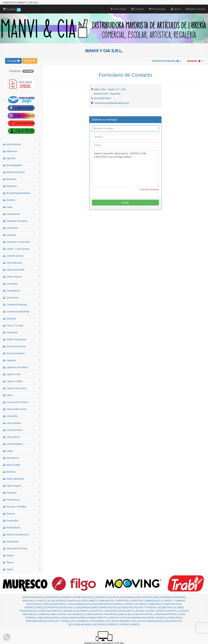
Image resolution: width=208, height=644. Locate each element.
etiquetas (21, 318)
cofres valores (21, 277)
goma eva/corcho (21, 346)
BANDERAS (128, 597)
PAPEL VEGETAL (157, 618)
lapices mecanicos (21, 388)
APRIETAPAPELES (84, 597)
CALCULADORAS (56, 601)
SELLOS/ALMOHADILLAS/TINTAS (87, 624)
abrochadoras (21, 144)
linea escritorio (21, 430)
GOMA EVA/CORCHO (50, 611)
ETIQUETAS (126, 607)
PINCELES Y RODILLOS (61, 621)
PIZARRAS (82, 621)
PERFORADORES (36, 621)
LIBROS (43, 614)
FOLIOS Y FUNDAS (145, 607)
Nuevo (176, 9)
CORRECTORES (33, 607)
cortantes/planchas (21, 304)
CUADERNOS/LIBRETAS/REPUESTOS (96, 607)
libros (21, 395)
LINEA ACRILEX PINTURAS (101, 614)
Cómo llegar (118, 9)
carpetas (21, 235)
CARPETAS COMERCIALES (145, 601)
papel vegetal (21, 486)
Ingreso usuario (196, 9)
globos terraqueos (21, 339)
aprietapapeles (21, 165)
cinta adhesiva (21, 263)
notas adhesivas (21, 479)
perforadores (21, 500)
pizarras (21, 513)
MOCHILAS (115, 618)
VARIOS (135, 624)
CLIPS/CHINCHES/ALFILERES (105, 604)
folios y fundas (21, 325)
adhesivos (21, 151)
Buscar (30, 61)
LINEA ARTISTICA (143, 614)
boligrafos (21, 186)
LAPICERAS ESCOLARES (118, 611)
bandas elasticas (21, 172)
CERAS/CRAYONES (54, 604)
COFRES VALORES (135, 604)
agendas (21, 158)
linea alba (21, 416)
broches (21, 200)
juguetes (21, 360)
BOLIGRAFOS (144, 597)
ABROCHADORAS (32, 597)
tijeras (21, 562)
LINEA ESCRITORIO (165, 614)
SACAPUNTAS (173, 621)
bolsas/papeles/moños (21, 193)
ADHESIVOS (51, 597)
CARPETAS (122, 601)
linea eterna (21, 437)
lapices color (21, 374)
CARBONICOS (106, 601)
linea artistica (21, 423)
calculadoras (21, 214)
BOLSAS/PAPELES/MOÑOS (169, 597)
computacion (21, 290)
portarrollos (21, 520)
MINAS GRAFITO (98, 618)
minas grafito (21, 465)
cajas (21, 207)
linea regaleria (21, 444)
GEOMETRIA (165, 607)
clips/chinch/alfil (21, 270)
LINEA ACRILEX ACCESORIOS (67, 614)
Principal (13, 61)
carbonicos (21, 228)
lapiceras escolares (21, 367)
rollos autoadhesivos (21, 534)
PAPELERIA (175, 618)
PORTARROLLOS (100, 621)
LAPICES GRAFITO (166, 611)
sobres (21, 555)
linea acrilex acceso (21, 402)
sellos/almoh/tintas (21, 548)
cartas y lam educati (21, 249)
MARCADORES (78, 618)
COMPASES (154, 604)
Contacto (138, 9)
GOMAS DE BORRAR (75, 611)
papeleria (21, 493)
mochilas (21, 472)
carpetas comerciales (21, 242)
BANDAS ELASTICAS (108, 597)
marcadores (21, 458)
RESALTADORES (121, 621)
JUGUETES (96, 611)
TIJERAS (124, 624)
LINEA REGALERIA (47, 618)
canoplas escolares (21, 221)
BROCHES (29, 601)
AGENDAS (66, 597)
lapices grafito (21, 381)
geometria (21, 332)
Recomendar (157, 9)
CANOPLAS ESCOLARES (82, 601)
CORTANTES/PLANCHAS (59, 607)
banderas (21, 179)
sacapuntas (21, 541)
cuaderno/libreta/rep (21, 311)
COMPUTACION (171, 604)
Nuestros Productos (167, 61)
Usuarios (195, 61)
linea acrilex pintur (21, 409)
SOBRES (112, 624)
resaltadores (21, 527)
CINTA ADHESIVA (77, 604)
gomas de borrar (21, 353)
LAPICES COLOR (144, 611)
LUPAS (64, 618)
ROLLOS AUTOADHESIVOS (148, 621)
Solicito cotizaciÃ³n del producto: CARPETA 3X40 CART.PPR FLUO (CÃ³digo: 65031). (125, 169)
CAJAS (40, 601)
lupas (21, 451)
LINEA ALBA (124, 614)
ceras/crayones (21, 256)
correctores (21, 297)
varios (21, 569)
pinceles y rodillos (21, 506)
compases (21, 284)
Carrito (12, 10)
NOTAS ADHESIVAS (135, 618)
